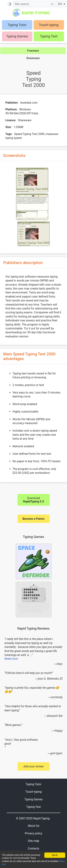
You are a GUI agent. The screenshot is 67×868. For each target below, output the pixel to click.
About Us (33, 826)
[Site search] (31, 4)
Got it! (55, 855)
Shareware (33, 58)
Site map (33, 841)
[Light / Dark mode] (9, 4)
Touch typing (49, 25)
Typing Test (49, 36)
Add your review (33, 766)
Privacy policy (34, 833)
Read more (11, 659)
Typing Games (17, 36)
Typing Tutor (33, 784)
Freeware (33, 51)
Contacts (33, 849)
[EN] (61, 4)
